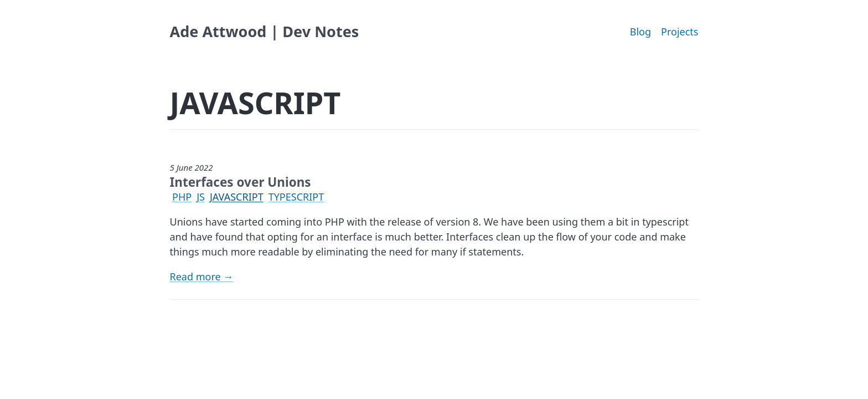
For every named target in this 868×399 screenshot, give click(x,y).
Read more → (202, 277)
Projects (680, 32)
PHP (182, 197)
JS (201, 197)
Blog (640, 32)
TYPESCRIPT (296, 197)
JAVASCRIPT (237, 197)
